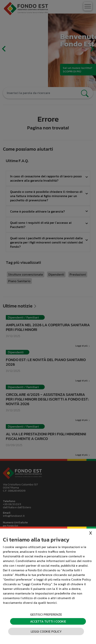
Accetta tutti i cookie (48, 621)
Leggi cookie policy (46, 631)
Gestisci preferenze (46, 614)
